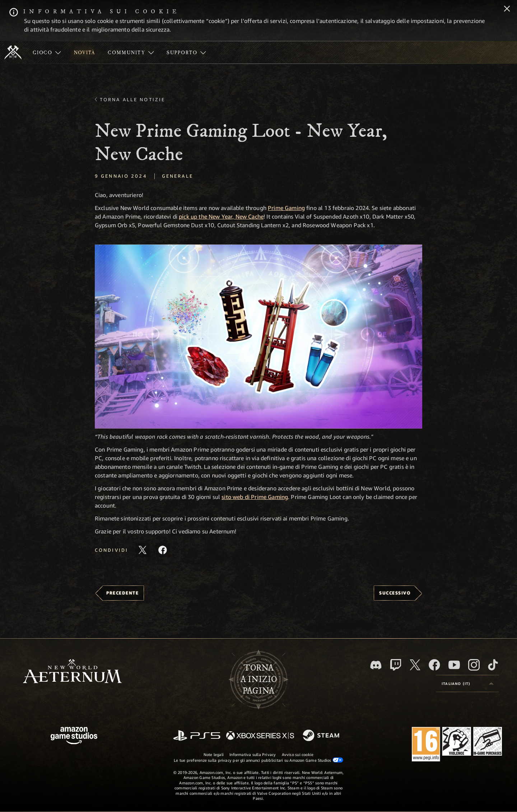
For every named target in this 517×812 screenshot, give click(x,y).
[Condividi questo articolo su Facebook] (163, 550)
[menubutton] (467, 683)
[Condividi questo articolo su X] (143, 550)
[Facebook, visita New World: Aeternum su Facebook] (434, 665)
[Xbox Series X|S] (260, 736)
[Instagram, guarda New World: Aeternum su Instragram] (474, 665)
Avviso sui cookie (298, 754)
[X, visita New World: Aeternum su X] (415, 665)
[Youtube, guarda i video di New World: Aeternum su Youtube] (454, 665)
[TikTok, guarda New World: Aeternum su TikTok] (493, 665)
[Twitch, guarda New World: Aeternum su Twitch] (396, 665)
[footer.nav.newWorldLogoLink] (72, 672)
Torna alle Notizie (132, 99)
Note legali (214, 754)
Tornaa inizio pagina (259, 680)
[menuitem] (47, 52)
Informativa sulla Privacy (253, 754)
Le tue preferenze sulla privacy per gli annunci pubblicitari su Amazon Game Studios (258, 760)
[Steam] (322, 736)
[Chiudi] (507, 9)
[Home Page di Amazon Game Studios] (74, 736)
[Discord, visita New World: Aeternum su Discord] (376, 665)
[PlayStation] (197, 736)
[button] (258, 337)
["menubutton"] (47, 52)
